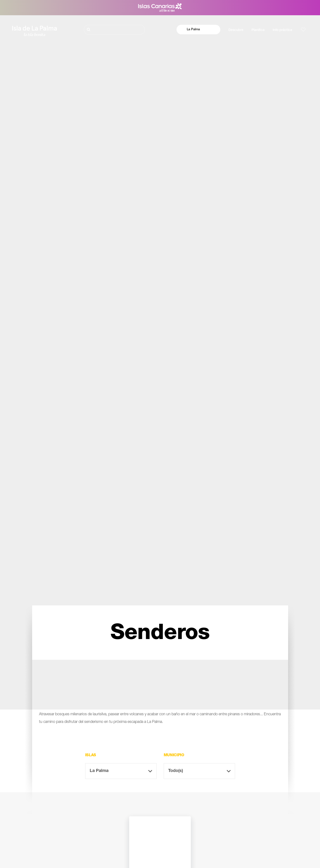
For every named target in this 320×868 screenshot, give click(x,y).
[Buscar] (114, 30)
